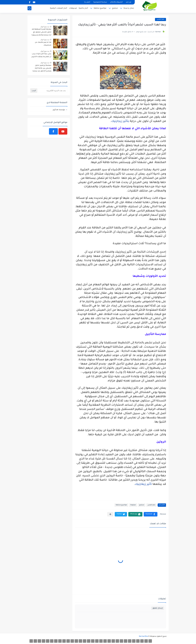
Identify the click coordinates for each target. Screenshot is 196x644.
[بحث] (29, 9)
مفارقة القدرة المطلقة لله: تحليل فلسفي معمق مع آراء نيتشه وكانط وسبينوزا (41, 32)
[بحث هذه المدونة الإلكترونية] (53, 91)
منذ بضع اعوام (45, 27)
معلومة (133, 505)
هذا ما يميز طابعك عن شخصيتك (43, 44)
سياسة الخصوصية (100, 2)
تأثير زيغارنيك (143, 484)
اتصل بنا (87, 2)
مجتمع (115, 8)
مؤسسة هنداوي (59, 109)
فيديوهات (73, 8)
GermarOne (143, 636)
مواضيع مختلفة (100, 8)
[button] (151, 514)
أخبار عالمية (83, 8)
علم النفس (160, 19)
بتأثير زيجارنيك (120, 121)
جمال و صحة (129, 8)
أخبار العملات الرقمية (59, 8)
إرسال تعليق (158, 608)
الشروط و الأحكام (116, 2)
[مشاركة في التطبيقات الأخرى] (110, 514)
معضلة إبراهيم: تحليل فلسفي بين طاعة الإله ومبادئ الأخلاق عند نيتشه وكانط (42, 69)
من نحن (129, 2)
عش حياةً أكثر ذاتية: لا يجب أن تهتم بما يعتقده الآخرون (41, 55)
